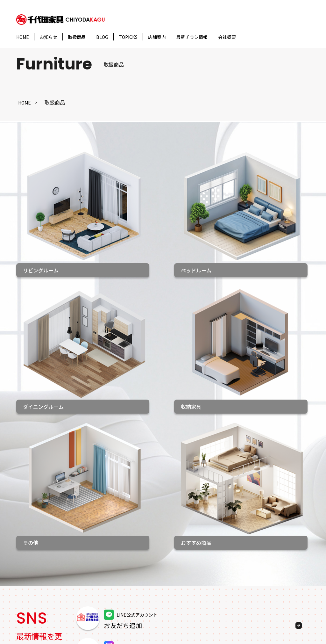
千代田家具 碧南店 (153, 595)
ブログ (24, 562)
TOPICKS (128, 37)
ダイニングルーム (94, 561)
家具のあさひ (145, 606)
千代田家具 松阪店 (153, 572)
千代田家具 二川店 (153, 583)
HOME (23, 37)
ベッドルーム (89, 550)
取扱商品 (77, 37)
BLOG (102, 37)
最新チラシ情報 (192, 37)
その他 (81, 595)
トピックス (29, 573)
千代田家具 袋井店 (153, 561)
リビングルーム (91, 539)
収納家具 (83, 572)
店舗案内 (157, 37)
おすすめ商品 (89, 583)
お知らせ (48, 37)
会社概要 (227, 37)
